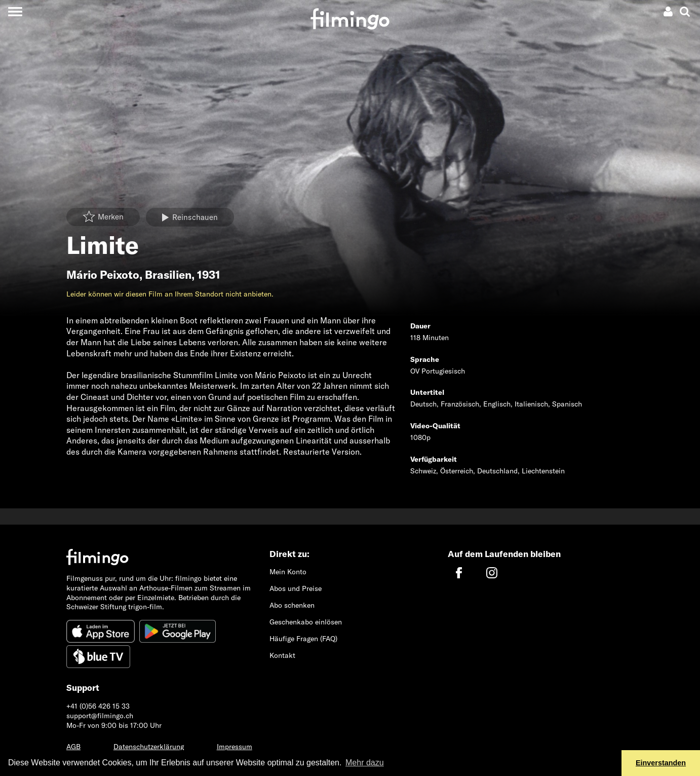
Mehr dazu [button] (365, 763)
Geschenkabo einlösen (306, 622)
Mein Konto (288, 572)
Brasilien (168, 275)
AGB (73, 747)
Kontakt (282, 655)
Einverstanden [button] (661, 763)
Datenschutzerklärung (149, 747)
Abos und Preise (296, 588)
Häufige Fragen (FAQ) (303, 639)
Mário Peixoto (103, 275)
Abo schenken (292, 605)
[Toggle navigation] (15, 11)
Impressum (235, 747)
